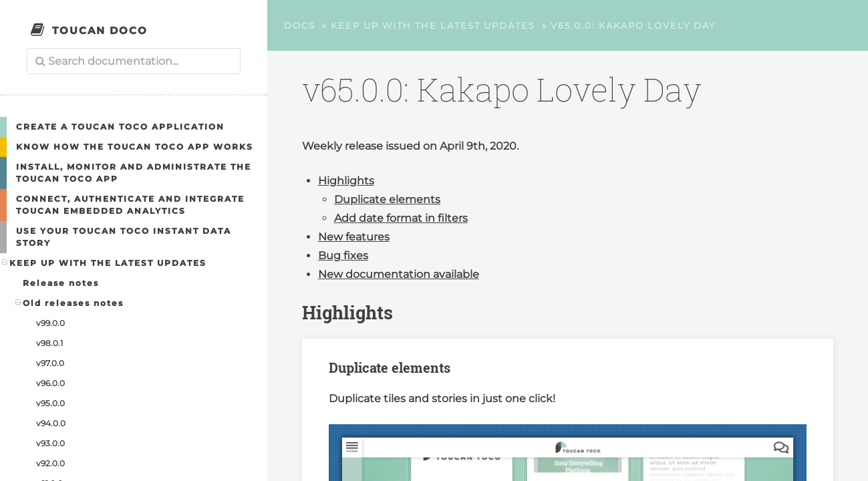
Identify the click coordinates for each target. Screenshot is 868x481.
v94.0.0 (51, 423)
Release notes (61, 283)
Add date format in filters (401, 218)
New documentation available (399, 274)
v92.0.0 (50, 463)
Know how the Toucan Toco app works (135, 147)
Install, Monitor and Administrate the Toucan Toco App (134, 173)
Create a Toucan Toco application (120, 127)
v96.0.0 (50, 383)
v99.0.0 (50, 323)
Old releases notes (70, 303)
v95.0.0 (50, 403)
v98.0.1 (49, 343)
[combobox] (134, 61)
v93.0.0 (50, 443)
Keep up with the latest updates (105, 263)
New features (354, 237)
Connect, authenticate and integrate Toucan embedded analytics (130, 205)
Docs (300, 25)
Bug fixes (343, 256)
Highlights (346, 181)
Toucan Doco (100, 30)
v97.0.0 (50, 363)
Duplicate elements (387, 199)
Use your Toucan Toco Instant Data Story (124, 237)
